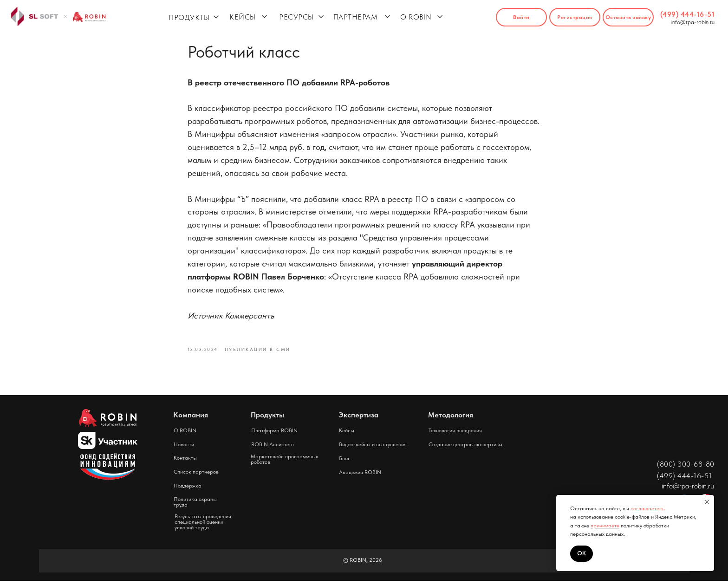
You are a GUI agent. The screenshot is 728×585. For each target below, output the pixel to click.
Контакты (185, 462)
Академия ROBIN (360, 476)
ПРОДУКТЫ (189, 17)
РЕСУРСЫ (296, 17)
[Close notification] (707, 502)
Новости (184, 448)
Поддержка (188, 490)
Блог (344, 462)
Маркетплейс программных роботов (284, 463)
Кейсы (347, 435)
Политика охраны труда (195, 506)
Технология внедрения (455, 435)
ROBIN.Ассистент (273, 448)
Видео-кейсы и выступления (373, 448)
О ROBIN (416, 17)
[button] (628, 17)
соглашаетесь (647, 508)
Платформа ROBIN (274, 435)
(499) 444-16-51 (688, 14)
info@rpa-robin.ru (693, 22)
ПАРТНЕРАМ (356, 17)
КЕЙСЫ (243, 17)
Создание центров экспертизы (465, 448)
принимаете (605, 526)
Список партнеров (196, 476)
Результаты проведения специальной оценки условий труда (203, 526)
